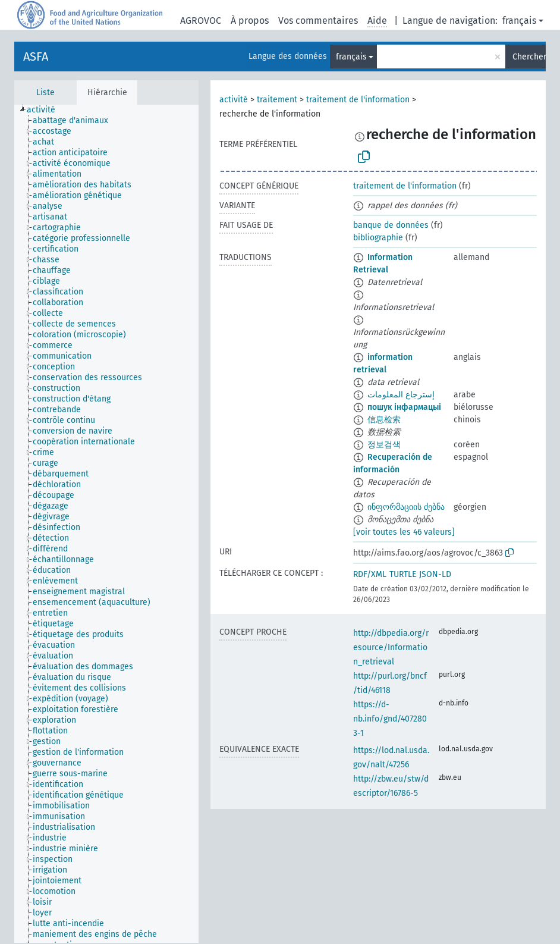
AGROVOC (201, 21)
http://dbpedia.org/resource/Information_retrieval (391, 647)
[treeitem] (46, 110)
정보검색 (384, 445)
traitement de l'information (358, 100)
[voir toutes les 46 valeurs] (404, 532)
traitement (277, 100)
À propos (250, 21)
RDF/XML (370, 574)
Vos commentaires (318, 21)
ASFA (36, 57)
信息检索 (384, 420)
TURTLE (403, 574)
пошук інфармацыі (404, 407)
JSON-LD (435, 574)
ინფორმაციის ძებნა (406, 507)
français (519, 21)
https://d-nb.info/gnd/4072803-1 (390, 719)
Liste (45, 92)
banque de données (391, 225)
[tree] (106, 524)
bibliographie (378, 238)
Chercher (529, 57)
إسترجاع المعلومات (401, 395)
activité (234, 100)
